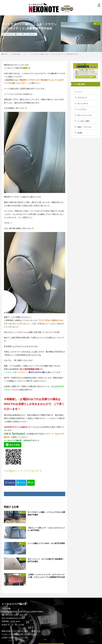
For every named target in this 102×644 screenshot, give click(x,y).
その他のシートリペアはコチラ (23, 471)
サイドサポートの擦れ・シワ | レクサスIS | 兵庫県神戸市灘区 (46, 513)
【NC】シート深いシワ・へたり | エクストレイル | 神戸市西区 (46, 529)
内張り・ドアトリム (84, 127)
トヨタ (26, 34)
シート (19, 34)
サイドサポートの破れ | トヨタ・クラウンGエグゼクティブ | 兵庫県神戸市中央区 (54, 54)
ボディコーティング (84, 115)
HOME (6, 54)
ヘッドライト (82, 109)
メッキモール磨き (84, 121)
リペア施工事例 (15, 54)
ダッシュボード (83, 103)
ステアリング (82, 98)
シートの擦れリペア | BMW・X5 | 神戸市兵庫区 (46, 545)
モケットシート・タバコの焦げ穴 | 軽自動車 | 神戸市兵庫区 (45, 560)
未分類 (80, 133)
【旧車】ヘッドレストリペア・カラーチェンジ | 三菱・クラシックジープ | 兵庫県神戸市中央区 (46, 576)
